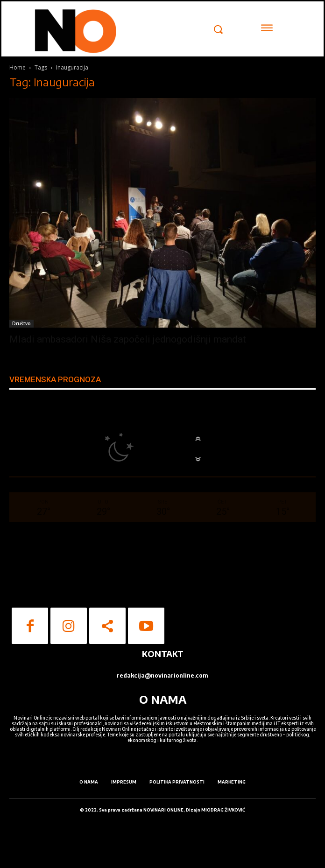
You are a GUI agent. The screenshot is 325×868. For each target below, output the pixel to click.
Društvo (21, 323)
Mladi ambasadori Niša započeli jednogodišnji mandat (128, 339)
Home (18, 67)
